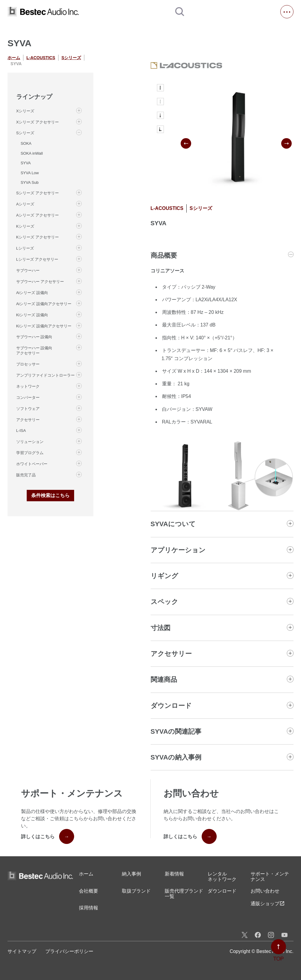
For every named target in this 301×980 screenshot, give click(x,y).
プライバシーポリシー (69, 951)
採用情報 (89, 908)
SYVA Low (30, 173)
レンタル (222, 877)
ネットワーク (28, 386)
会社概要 (89, 891)
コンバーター (28, 397)
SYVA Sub (30, 182)
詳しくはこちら (48, 836)
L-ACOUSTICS (41, 58)
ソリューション (30, 442)
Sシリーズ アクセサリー (38, 193)
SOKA (26, 143)
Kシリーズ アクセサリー (38, 237)
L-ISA (21, 431)
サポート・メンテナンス (270, 877)
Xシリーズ (25, 111)
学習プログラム (30, 453)
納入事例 (131, 874)
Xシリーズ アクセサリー (38, 122)
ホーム (14, 58)
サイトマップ (22, 951)
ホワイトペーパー (32, 464)
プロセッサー (28, 364)
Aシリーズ (25, 204)
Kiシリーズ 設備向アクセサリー (44, 326)
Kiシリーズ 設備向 (32, 315)
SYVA (26, 163)
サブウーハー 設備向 (34, 337)
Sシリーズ (71, 58)
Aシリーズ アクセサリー (38, 215)
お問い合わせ (265, 891)
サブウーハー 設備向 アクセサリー (34, 350)
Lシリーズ (25, 248)
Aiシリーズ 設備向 (32, 293)
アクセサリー (28, 420)
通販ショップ (268, 903)
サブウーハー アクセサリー (40, 282)
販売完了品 (26, 475)
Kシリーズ (25, 226)
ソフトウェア (28, 409)
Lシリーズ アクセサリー (37, 259)
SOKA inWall (32, 153)
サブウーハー (28, 270)
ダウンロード (222, 891)
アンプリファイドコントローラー (45, 375)
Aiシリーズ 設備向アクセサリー (44, 304)
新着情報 (174, 874)
